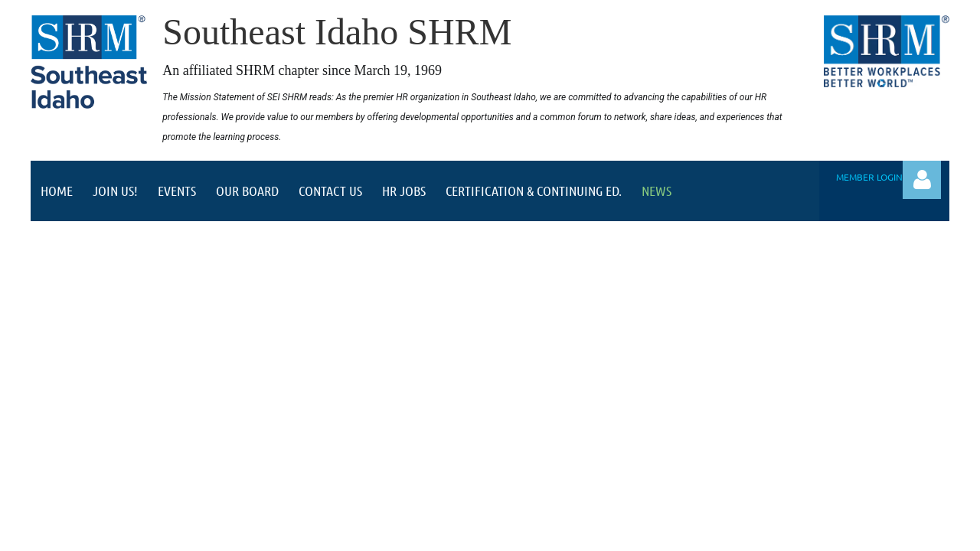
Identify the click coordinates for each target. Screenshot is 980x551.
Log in (922, 180)
